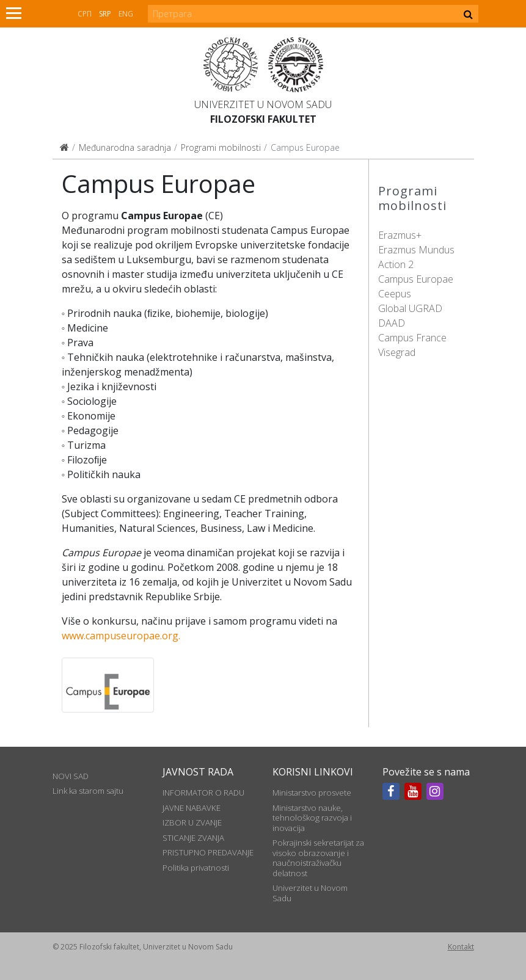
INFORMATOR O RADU (203, 793)
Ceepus (395, 294)
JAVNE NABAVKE (192, 808)
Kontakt (461, 947)
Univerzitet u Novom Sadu (263, 104)
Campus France (412, 338)
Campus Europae (416, 279)
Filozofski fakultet (263, 119)
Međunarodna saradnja (125, 147)
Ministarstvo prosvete (312, 793)
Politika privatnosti (196, 868)
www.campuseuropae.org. (121, 636)
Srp (105, 14)
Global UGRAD (410, 308)
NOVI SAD (71, 776)
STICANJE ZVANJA (193, 838)
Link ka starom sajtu (88, 791)
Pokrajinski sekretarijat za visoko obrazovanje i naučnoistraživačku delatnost (318, 858)
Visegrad (397, 352)
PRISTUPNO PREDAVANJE (208, 852)
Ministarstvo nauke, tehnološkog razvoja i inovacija (312, 818)
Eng (126, 14)
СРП (85, 14)
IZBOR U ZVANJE (192, 822)
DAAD (392, 323)
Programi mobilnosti (221, 147)
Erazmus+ (400, 235)
